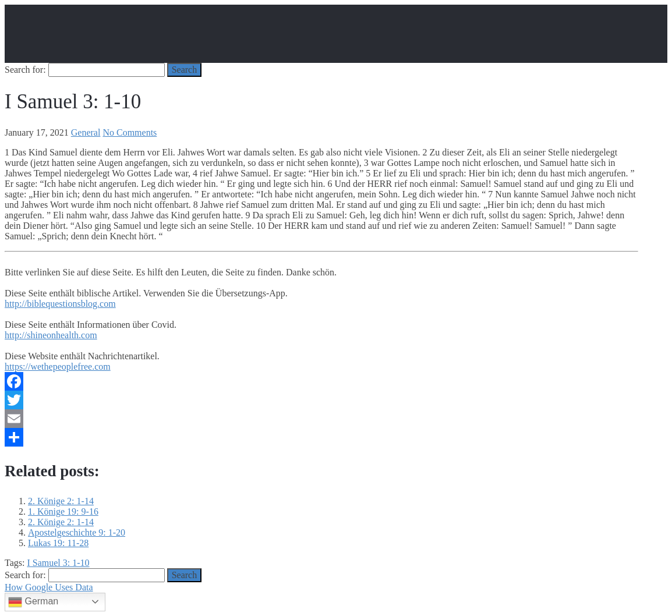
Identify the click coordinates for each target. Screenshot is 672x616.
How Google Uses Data (49, 587)
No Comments (130, 132)
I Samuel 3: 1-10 (58, 563)
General (86, 132)
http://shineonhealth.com (51, 335)
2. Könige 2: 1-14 (61, 501)
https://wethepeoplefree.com (58, 367)
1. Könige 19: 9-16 (63, 511)
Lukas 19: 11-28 (58, 543)
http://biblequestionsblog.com (60, 304)
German (33, 602)
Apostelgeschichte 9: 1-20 (77, 532)
